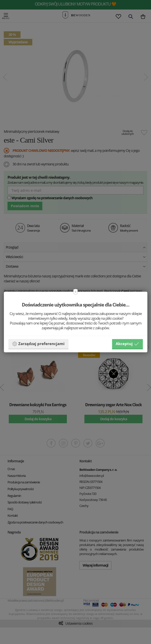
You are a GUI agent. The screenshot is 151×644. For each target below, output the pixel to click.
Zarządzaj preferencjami (38, 344)
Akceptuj (127, 344)
